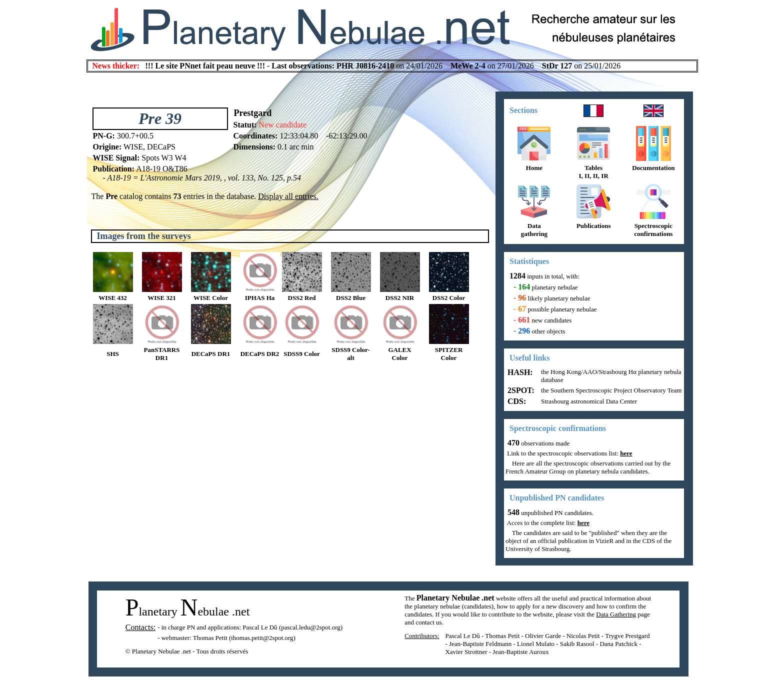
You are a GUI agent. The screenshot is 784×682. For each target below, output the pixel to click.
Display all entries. (288, 196)
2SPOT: (520, 390)
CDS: (516, 401)
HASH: (519, 372)
